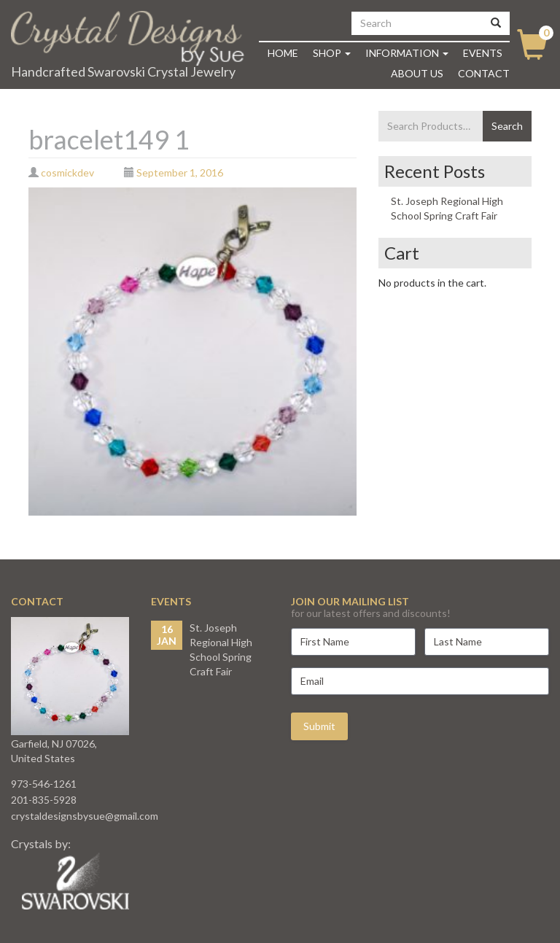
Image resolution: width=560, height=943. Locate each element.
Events (483, 53)
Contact (484, 73)
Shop (332, 53)
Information (407, 53)
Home (283, 53)
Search (507, 126)
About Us (417, 73)
